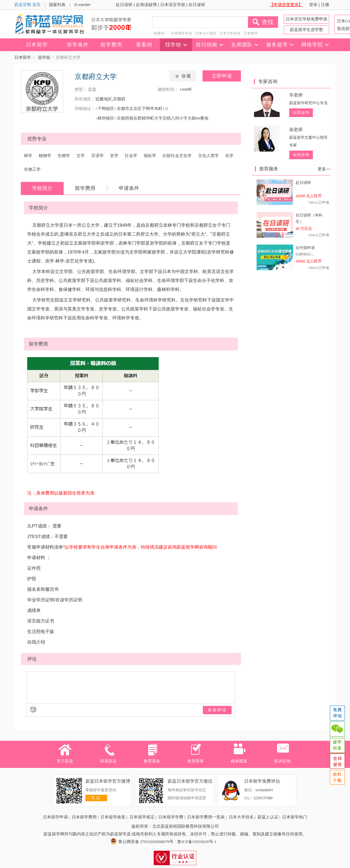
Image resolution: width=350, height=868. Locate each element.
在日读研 (197, 5)
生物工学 (32, 169)
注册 (325, 5)
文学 (81, 156)
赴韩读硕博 (146, 5)
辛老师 (296, 95)
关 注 (93, 798)
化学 (229, 156)
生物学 (64, 156)
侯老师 (296, 130)
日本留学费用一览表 (206, 817)
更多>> (324, 169)
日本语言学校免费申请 (306, 19)
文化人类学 (208, 156)
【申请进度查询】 (286, 5)
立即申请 (222, 76)
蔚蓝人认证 (268, 817)
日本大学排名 (230, 33)
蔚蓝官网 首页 (28, 5)
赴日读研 (124, 5)
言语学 (97, 156)
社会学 (131, 156)
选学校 (44, 57)
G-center (82, 5)
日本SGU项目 (206, 33)
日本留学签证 (142, 817)
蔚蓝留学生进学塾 (306, 30)
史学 (114, 156)
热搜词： (161, 33)
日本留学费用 (84, 817)
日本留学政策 (113, 817)
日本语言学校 (173, 5)
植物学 (45, 156)
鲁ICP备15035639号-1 (197, 842)
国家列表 (57, 5)
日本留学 (251, 33)
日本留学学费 (171, 817)
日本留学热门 (295, 817)
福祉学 (150, 156)
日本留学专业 (181, 33)
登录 (313, 5)
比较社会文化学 (177, 156)
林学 (28, 156)
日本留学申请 (55, 817)
